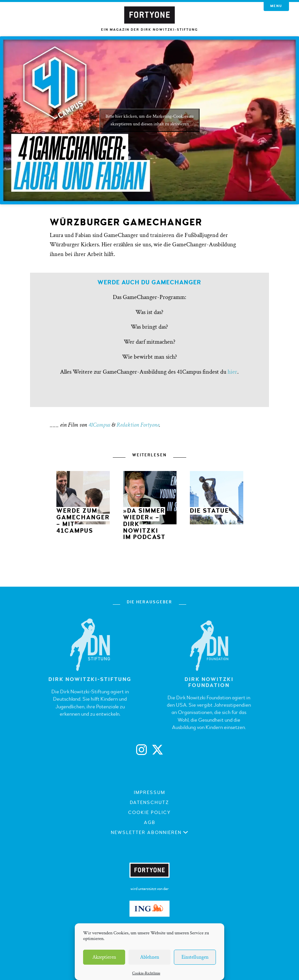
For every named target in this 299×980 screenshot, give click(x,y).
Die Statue (209, 511)
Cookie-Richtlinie (146, 973)
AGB (150, 822)
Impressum (149, 792)
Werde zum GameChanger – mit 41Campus (83, 521)
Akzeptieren (104, 957)
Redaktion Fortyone (138, 425)
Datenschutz (149, 802)
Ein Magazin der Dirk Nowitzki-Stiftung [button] (149, 30)
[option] (83, 504)
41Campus (99, 425)
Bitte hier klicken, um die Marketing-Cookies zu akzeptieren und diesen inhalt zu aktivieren (149, 120)
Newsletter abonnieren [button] (150, 832)
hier (232, 372)
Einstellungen (195, 957)
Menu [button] (276, 6)
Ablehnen (150, 957)
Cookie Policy (149, 812)
